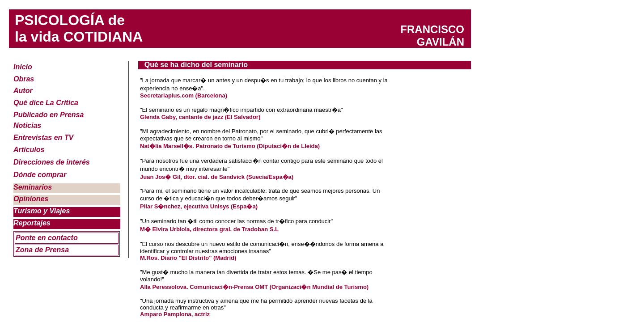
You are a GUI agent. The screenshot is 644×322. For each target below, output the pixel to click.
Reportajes (32, 223)
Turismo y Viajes (42, 211)
